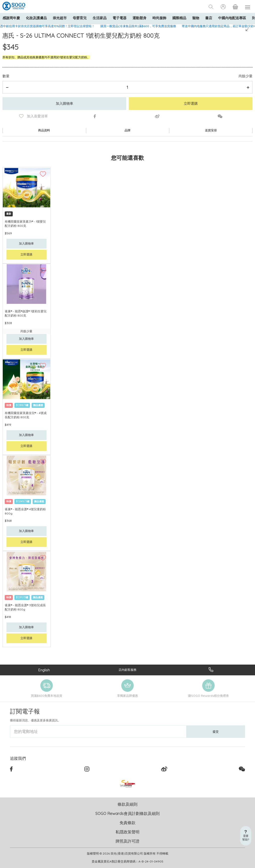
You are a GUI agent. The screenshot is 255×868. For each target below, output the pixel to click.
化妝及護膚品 (36, 18)
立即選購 (191, 103)
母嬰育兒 (80, 18)
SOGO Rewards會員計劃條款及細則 (127, 813)
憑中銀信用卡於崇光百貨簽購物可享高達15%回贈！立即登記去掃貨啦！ (47, 26)
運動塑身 (139, 18)
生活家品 (100, 18)
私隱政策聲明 (127, 832)
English (44, 670)
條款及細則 (127, 804)
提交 (216, 732)
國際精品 (179, 18)
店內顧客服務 (127, 670)
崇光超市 (60, 18)
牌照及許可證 (127, 841)
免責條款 (127, 823)
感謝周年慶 (11, 18)
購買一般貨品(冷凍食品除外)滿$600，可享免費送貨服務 (138, 26)
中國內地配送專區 (232, 18)
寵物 (196, 18)
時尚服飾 (159, 18)
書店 (209, 18)
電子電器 (120, 18)
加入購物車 (64, 103)
